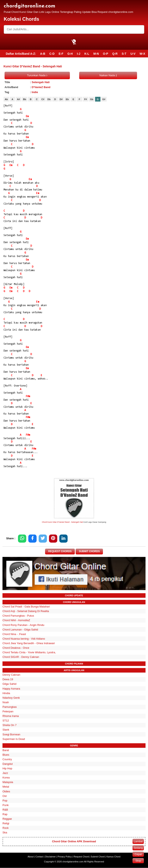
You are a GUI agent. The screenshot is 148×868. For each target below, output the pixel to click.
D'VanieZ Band (41, 87)
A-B (43, 54)
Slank (6, 730)
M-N (96, 54)
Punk (6, 805)
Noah (6, 702)
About (31, 857)
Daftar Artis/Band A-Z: (21, 54)
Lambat (138, 841)
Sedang (138, 848)
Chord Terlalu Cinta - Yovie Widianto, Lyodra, (29, 653)
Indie (35, 92)
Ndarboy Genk (11, 698)
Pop (5, 801)
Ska (5, 833)
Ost (5, 796)
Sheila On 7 (10, 725)
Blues (6, 755)
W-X (142, 54)
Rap (5, 814)
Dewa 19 (8, 679)
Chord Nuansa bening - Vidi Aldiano (24, 639)
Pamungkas (10, 707)
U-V (133, 54)
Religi (6, 824)
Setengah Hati (41, 82)
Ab (6, 99)
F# (85, 99)
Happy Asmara (11, 689)
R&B (5, 810)
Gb (92, 99)
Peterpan (8, 711)
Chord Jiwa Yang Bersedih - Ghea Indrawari (29, 643)
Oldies (6, 791)
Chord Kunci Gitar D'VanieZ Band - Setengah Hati (62, 522)
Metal (6, 787)
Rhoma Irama (11, 716)
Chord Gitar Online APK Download (74, 842)
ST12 (6, 721)
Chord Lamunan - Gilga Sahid (20, 630)
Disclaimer (50, 857)
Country (7, 759)
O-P (106, 54)
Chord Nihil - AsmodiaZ (16, 620)
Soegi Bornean (11, 734)
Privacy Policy (65, 857)
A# (18, 99)
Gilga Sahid (9, 684)
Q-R (115, 54)
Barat (6, 750)
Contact (39, 857)
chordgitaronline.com (29, 6)
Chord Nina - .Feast (14, 634)
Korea (6, 778)
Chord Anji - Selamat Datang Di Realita (26, 611)
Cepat (138, 854)
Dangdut (8, 764)
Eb (67, 99)
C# (43, 99)
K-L (87, 54)
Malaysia (8, 782)
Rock (6, 828)
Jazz (5, 773)
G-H (70, 54)
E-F (61, 54)
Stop (138, 861)
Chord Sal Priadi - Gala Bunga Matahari (26, 607)
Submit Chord (98, 857)
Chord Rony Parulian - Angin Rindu (23, 625)
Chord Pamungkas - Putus (18, 616)
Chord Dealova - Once (16, 648)
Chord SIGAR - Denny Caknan (21, 657)
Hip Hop (7, 768)
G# (104, 99)
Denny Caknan (11, 675)
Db (49, 99)
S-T (124, 54)
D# (61, 99)
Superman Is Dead (14, 739)
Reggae (7, 819)
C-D (52, 54)
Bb (25, 99)
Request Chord (81, 857)
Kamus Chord (113, 857)
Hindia (6, 693)
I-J (79, 54)
